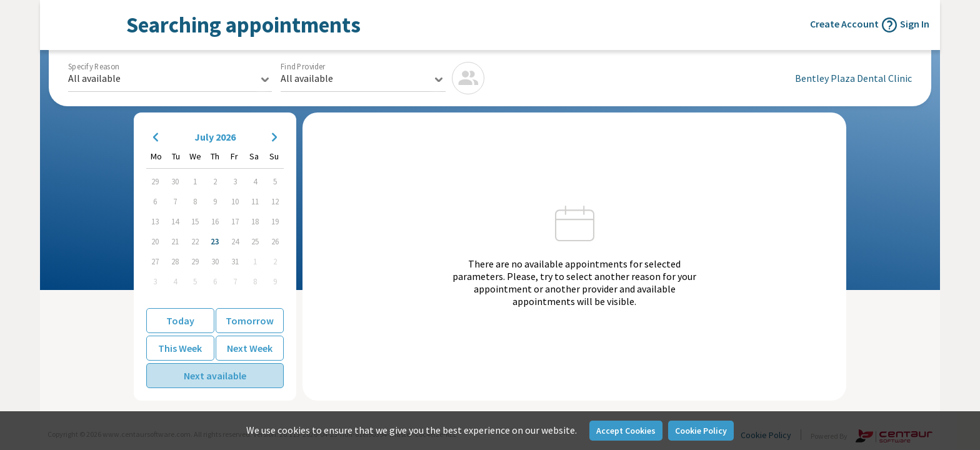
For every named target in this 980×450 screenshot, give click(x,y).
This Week (180, 348)
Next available (215, 376)
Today (180, 321)
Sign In (915, 24)
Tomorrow (250, 321)
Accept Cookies (626, 431)
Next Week (250, 348)
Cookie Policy (701, 431)
